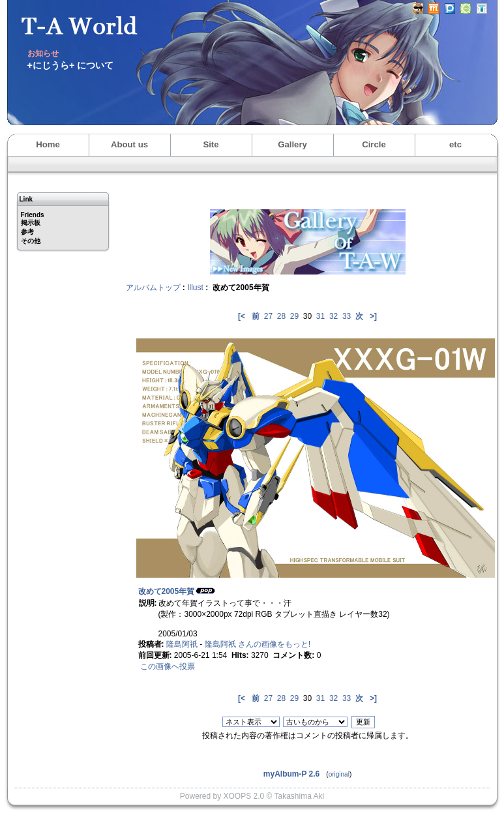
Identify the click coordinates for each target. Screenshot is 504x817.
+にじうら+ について (71, 65)
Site (211, 144)
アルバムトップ (153, 288)
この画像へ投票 (168, 666)
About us (129, 144)
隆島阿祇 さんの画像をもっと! (258, 644)
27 (268, 316)
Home (48, 144)
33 (347, 316)
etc (455, 144)
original (339, 774)
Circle (374, 144)
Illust (195, 288)
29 (294, 316)
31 (320, 316)
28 (281, 316)
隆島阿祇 (182, 644)
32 (334, 316)
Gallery (292, 144)
